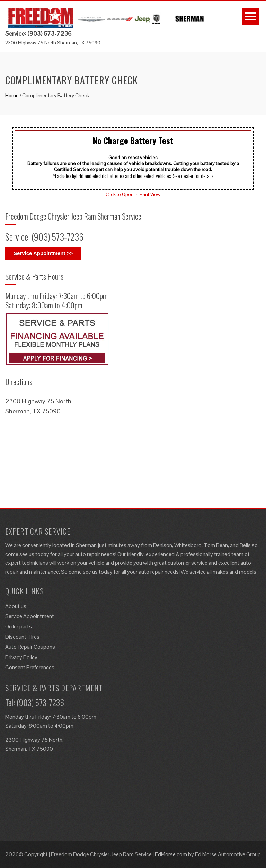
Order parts (19, 627)
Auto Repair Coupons (30, 647)
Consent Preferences (30, 667)
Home (12, 95)
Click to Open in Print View (133, 194)
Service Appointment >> (43, 253)
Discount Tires (22, 637)
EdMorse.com (171, 854)
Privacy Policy (21, 657)
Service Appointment (30, 616)
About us (16, 606)
